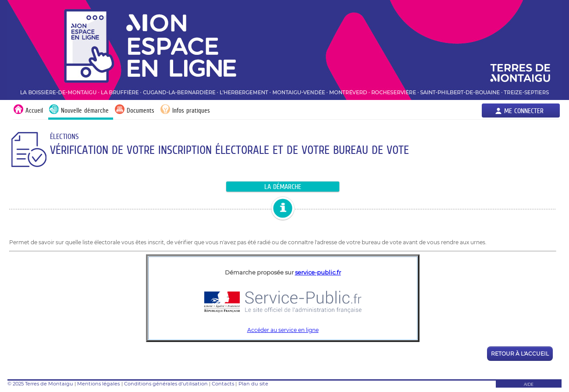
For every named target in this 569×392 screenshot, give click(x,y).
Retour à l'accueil (520, 354)
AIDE (529, 384)
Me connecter (524, 111)
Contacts (223, 384)
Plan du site (253, 384)
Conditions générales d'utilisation (166, 384)
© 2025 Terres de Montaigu (40, 384)
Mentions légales (98, 384)
